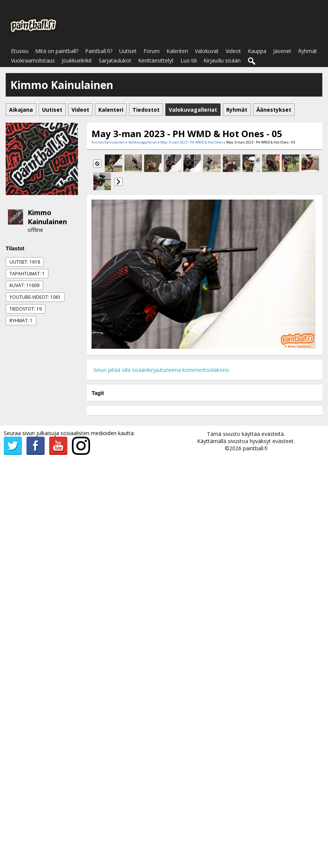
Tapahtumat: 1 (27, 274)
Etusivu (20, 51)
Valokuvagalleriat (143, 142)
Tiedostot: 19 (26, 309)
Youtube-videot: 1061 (35, 297)
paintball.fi (255, 448)
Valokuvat (207, 51)
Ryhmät (308, 51)
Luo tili (189, 60)
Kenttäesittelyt (156, 60)
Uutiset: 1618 (25, 262)
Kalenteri (177, 51)
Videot (233, 51)
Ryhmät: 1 (21, 321)
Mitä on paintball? (57, 51)
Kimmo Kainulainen (47, 217)
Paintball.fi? (99, 51)
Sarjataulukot (115, 60)
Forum (152, 51)
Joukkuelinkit (77, 60)
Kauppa (257, 51)
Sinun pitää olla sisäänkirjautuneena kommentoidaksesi (161, 370)
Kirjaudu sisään (222, 60)
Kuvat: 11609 (24, 285)
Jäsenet (282, 51)
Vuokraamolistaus (33, 60)
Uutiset (128, 51)
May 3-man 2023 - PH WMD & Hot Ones (192, 142)
